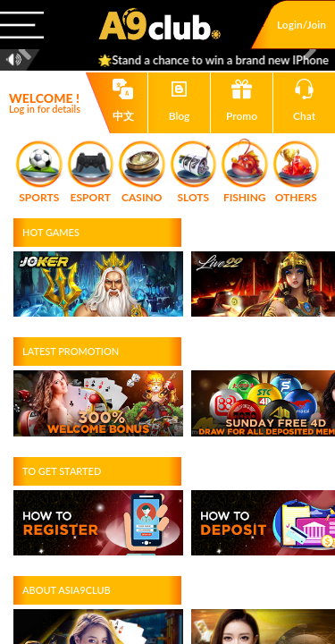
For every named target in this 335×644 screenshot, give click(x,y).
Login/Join (301, 25)
